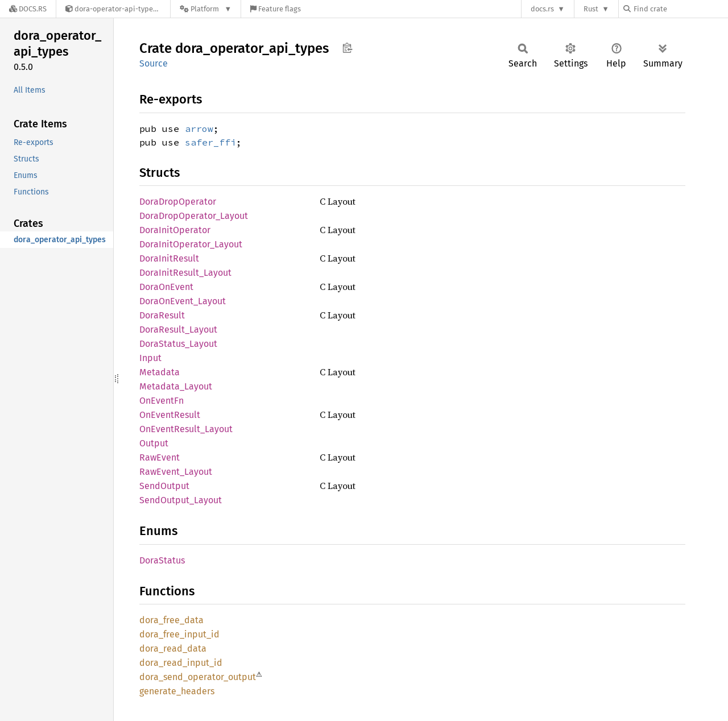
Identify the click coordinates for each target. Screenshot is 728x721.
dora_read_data (173, 649)
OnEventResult (170, 415)
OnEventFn (162, 401)
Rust (591, 9)
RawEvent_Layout (176, 472)
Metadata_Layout (176, 386)
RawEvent (160, 457)
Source (154, 63)
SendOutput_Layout (181, 500)
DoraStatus (162, 560)
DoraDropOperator (178, 202)
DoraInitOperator (175, 230)
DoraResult (162, 315)
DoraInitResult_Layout (185, 273)
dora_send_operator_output (198, 677)
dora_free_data (171, 620)
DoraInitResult (169, 258)
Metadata (160, 372)
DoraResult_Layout (178, 330)
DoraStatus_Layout (178, 344)
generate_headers (177, 691)
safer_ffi (210, 142)
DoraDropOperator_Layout (194, 216)
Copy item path (347, 48)
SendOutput (164, 486)
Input (150, 358)
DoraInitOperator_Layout (191, 244)
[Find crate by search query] (680, 9)
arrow (199, 129)
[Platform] (206, 9)
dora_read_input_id (181, 663)
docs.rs (542, 9)
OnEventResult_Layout (186, 429)
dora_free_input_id (179, 634)
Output (154, 443)
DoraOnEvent (166, 287)
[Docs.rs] (28, 9)
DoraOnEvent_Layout (183, 301)
